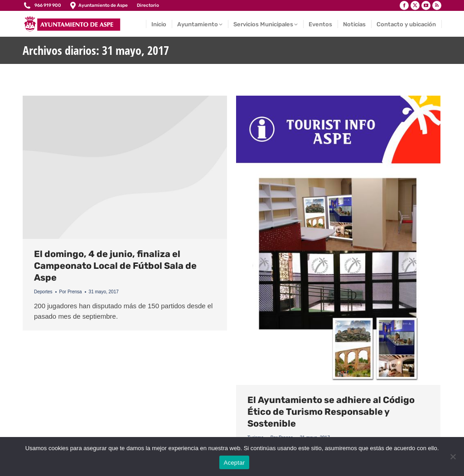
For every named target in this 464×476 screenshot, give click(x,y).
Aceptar (234, 463)
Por (71, 292)
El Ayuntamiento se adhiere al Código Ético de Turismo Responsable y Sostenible (331, 412)
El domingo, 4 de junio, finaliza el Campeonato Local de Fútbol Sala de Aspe (115, 266)
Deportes (43, 292)
